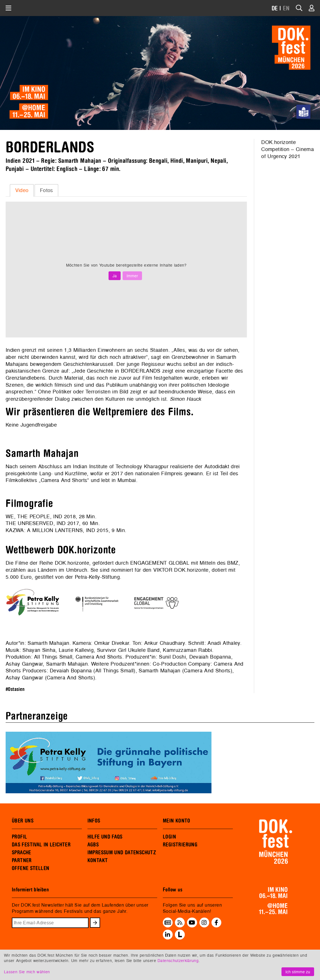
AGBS (93, 845)
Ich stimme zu (298, 972)
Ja (115, 276)
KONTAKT (98, 860)
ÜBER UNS (23, 821)
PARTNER (22, 860)
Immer (132, 276)
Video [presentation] (22, 190)
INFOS (94, 821)
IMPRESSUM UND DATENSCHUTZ (122, 853)
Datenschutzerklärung (178, 960)
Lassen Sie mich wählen (27, 972)
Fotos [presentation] (47, 190)
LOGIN (169, 837)
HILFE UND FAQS (105, 837)
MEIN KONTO (177, 821)
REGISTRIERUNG (180, 845)
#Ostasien (15, 689)
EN (286, 9)
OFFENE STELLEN (31, 868)
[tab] (22, 190)
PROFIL (19, 837)
